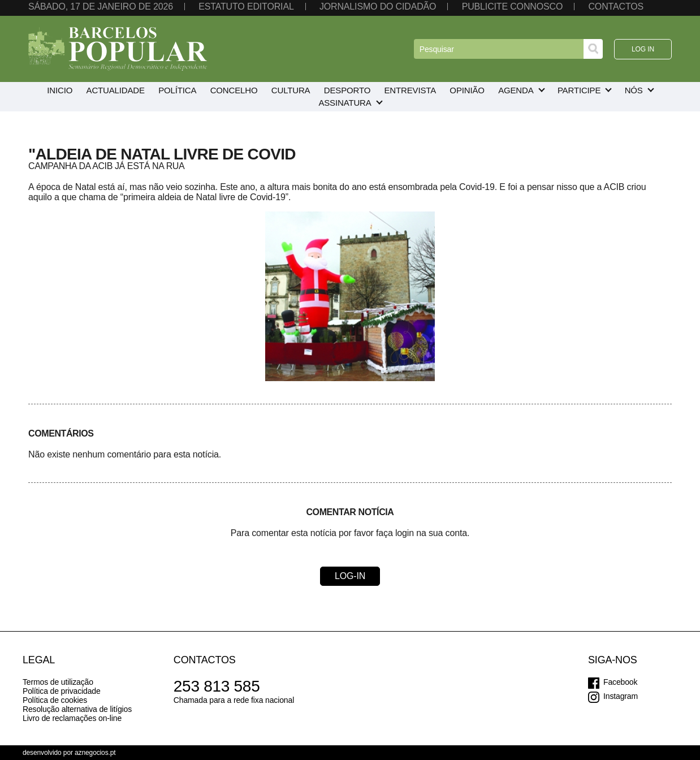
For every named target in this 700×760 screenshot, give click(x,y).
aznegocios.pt (95, 753)
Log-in (350, 576)
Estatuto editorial (246, 7)
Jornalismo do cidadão (378, 7)
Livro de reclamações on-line (72, 718)
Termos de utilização (58, 682)
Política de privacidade (62, 691)
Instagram (621, 696)
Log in (643, 49)
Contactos (616, 7)
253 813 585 (217, 686)
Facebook (620, 682)
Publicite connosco (512, 7)
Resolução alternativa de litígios (77, 709)
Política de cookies (55, 700)
